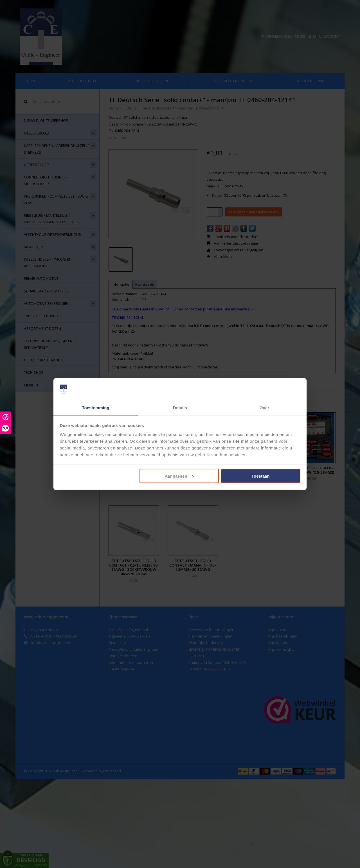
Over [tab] (265, 407)
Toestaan (261, 476)
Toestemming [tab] (96, 407)
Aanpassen (179, 476)
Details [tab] (180, 407)
